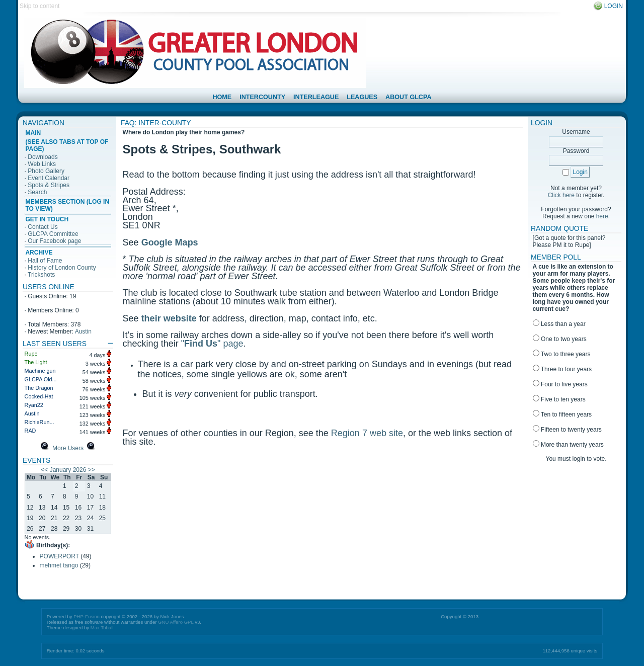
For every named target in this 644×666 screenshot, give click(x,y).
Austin (83, 331)
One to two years (560, 339)
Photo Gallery (46, 171)
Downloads (43, 157)
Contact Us (43, 227)
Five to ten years (559, 399)
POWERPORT (59, 556)
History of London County (62, 268)
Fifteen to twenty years (567, 430)
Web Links (42, 164)
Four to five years (560, 384)
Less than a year (559, 324)
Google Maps (170, 242)
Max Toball (102, 628)
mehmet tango (59, 565)
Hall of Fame (45, 261)
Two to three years (562, 354)
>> (92, 470)
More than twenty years (568, 445)
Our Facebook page (54, 241)
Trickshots (41, 275)
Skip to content (39, 6)
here (602, 216)
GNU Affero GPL (176, 622)
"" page (212, 344)
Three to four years (562, 369)
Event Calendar (49, 178)
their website (169, 318)
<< (44, 470)
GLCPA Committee (53, 234)
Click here (561, 195)
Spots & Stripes (49, 185)
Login (614, 6)
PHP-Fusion (87, 616)
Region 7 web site (367, 433)
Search (37, 192)
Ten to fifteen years (562, 414)
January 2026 (68, 470)
